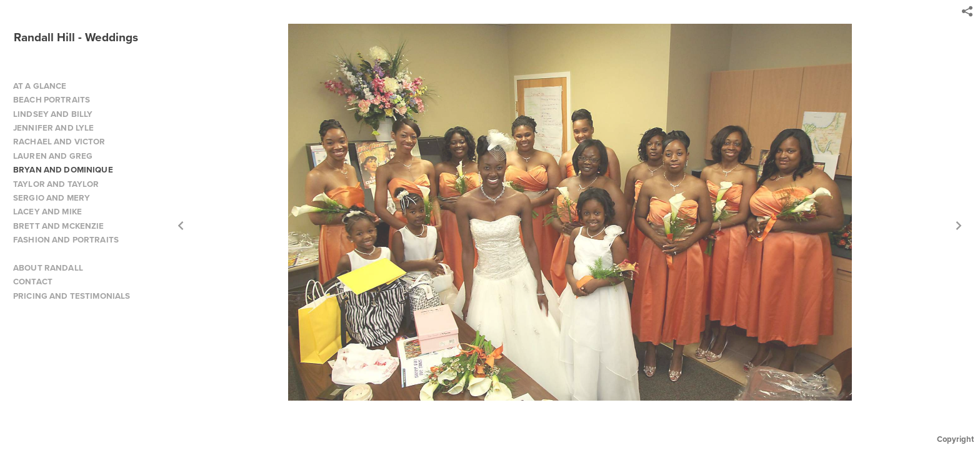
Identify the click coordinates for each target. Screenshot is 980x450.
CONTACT (33, 282)
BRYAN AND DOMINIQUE (63, 170)
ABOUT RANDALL (48, 268)
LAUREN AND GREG (53, 156)
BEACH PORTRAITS (52, 100)
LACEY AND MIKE (47, 212)
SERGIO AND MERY (52, 198)
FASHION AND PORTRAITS (66, 240)
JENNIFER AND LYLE (53, 128)
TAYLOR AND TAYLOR (56, 184)
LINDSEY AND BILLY (53, 114)
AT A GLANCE (40, 86)
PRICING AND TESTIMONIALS (72, 296)
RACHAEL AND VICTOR (59, 142)
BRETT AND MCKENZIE (59, 226)
